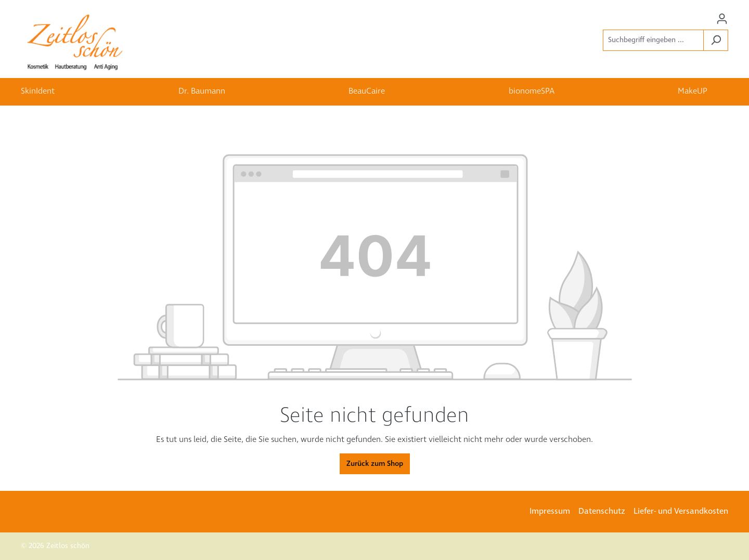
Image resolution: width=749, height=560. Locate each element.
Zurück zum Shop (375, 464)
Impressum (550, 511)
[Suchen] (716, 40)
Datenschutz (602, 511)
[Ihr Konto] (722, 19)
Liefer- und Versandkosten (681, 511)
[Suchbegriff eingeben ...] (653, 40)
